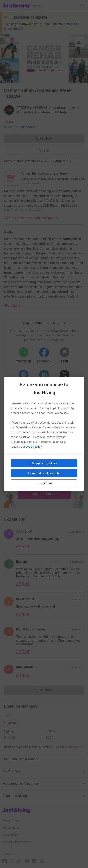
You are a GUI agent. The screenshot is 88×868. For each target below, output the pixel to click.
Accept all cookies (44, 463)
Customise (44, 483)
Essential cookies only (44, 473)
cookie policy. (34, 447)
